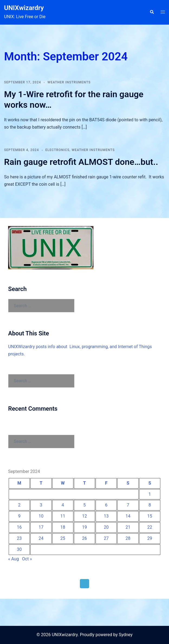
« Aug (14, 559)
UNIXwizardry (24, 8)
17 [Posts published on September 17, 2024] (41, 527)
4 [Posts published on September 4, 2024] (63, 505)
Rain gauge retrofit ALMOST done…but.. (81, 162)
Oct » (27, 559)
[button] (152, 12)
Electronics (58, 150)
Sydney (126, 635)
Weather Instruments (69, 82)
